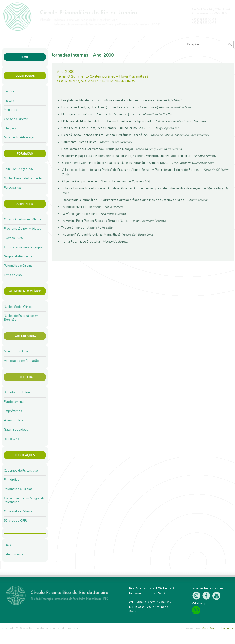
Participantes (13, 188)
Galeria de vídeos (16, 430)
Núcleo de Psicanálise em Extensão (21, 318)
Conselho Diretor (16, 119)
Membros (11, 110)
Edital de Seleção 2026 (20, 169)
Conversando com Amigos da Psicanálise (24, 500)
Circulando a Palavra (18, 511)
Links (7, 545)
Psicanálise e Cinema (18, 266)
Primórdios (12, 480)
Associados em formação (21, 361)
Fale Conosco (13, 554)
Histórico (10, 91)
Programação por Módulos (23, 229)
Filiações (10, 128)
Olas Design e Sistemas (217, 628)
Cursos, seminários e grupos (24, 247)
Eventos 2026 (13, 238)
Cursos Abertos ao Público (22, 219)
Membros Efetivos (16, 352)
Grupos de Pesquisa (18, 257)
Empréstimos (13, 411)
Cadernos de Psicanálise (21, 471)
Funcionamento (14, 402)
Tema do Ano (13, 275)
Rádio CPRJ (12, 439)
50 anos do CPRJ (16, 521)
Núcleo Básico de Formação (23, 178)
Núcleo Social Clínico (18, 307)
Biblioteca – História (18, 393)
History (9, 101)
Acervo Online (14, 420)
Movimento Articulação (20, 137)
